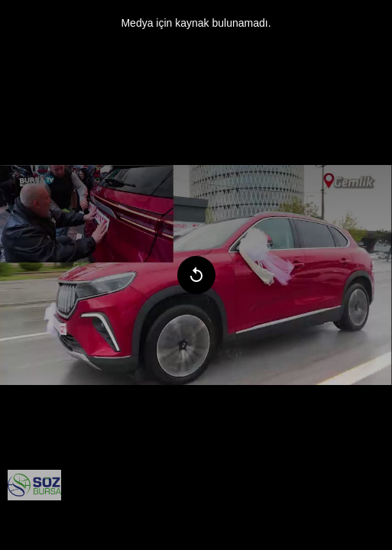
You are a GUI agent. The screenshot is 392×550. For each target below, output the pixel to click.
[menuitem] (34, 485)
